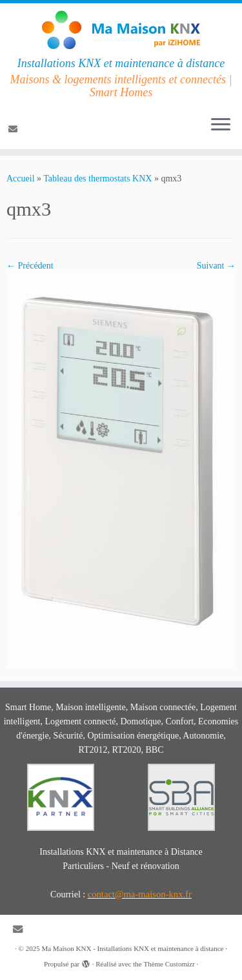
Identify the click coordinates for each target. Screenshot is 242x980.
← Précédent (30, 266)
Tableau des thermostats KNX (97, 179)
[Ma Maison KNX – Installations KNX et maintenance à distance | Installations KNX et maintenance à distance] (121, 30)
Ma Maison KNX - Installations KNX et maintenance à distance (132, 948)
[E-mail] (15, 129)
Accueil (21, 179)
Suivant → (216, 266)
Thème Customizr (169, 964)
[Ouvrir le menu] (221, 126)
